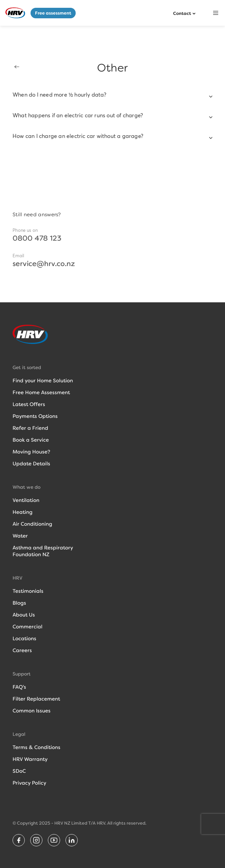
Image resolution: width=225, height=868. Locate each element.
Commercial (27, 627)
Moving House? (31, 452)
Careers (22, 650)
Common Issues (32, 711)
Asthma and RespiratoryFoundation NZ (43, 551)
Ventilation (26, 500)
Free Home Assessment (41, 392)
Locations (24, 639)
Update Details (31, 464)
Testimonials (28, 591)
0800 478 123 (37, 238)
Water (20, 536)
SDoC (19, 771)
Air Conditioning (32, 524)
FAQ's (19, 687)
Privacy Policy (29, 783)
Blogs (19, 603)
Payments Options (35, 416)
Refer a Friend (30, 428)
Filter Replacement (36, 699)
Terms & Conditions (36, 747)
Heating (23, 512)
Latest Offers (29, 404)
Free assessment (53, 13)
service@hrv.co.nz (44, 264)
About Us (24, 615)
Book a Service (31, 440)
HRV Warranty (30, 759)
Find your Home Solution (43, 381)
